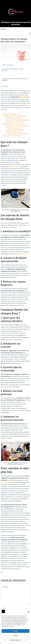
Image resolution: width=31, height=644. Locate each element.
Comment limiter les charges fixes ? (14, 124)
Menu (4, 29)
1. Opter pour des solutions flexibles (16, 126)
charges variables (14, 167)
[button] (29, 612)
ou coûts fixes (24, 97)
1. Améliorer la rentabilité (13, 118)
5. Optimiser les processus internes (16, 134)
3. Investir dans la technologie (14, 130)
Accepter (15, 631)
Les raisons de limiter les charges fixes (15, 116)
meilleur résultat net (20, 254)
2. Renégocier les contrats (13, 128)
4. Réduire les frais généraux (14, 132)
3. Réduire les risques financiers (15, 122)
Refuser (15, 636)
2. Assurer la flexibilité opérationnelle (17, 120)
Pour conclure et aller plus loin (12, 136)
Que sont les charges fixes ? (12, 114)
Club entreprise (8, 65)
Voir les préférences (15, 640)
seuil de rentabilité (7, 482)
